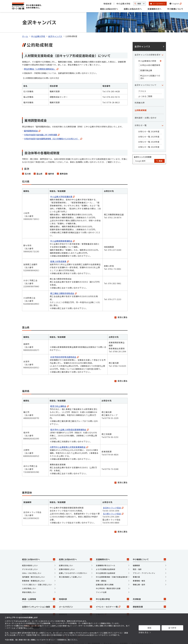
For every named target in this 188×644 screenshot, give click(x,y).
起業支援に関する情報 (105, 571)
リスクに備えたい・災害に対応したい (37, 571)
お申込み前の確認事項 (150, 52)
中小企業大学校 (123, 4)
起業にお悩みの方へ (133, 9)
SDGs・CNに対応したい (32, 559)
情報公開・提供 (139, 571)
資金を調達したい (29, 579)
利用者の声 (140, 89)
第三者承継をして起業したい (70, 563)
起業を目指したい (66, 552)
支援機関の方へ (154, 9)
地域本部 (107, 4)
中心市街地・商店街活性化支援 (108, 575)
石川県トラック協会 (113, 500)
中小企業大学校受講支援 (62, 183)
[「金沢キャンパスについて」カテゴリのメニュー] (162, 71)
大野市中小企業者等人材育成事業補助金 (69, 433)
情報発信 (76, 601)
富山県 (39, 160)
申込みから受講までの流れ (150, 63)
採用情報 (39, 601)
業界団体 (64, 160)
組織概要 (136, 552)
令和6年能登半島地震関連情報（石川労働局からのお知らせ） (53, 125)
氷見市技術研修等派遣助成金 (64, 343)
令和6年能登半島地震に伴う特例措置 (42, 121)
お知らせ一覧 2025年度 (149, 123)
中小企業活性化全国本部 (106, 559)
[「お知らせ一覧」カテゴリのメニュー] (162, 112)
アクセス (142, 78)
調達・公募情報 (39, 585)
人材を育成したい (29, 575)
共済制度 (149, 585)
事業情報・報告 (139, 567)
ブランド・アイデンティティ (144, 559)
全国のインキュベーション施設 (39, 593)
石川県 (28, 160)
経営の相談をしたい (30, 552)
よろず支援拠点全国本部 (106, 556)
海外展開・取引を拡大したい (33, 563)
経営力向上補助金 (59, 392)
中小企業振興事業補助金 (62, 227)
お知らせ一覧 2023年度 (149, 133)
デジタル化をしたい (30, 556)
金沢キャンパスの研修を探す (148, 41)
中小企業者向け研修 (147, 47)
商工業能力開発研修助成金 (63, 280)
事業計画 (136, 563)
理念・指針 (137, 556)
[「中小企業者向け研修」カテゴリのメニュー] (161, 47)
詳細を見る (144, 632)
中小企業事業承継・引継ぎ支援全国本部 (112, 563)
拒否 (149, 628)
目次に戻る (123, 304)
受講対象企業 (146, 57)
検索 (159, 147)
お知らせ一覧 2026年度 (149, 118)
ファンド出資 (101, 579)
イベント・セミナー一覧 (112, 593)
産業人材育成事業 (59, 248)
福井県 (51, 160)
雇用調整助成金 (32, 117)
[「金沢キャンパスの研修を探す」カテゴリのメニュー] (162, 41)
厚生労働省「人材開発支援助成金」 (41, 55)
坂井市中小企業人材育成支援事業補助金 (69, 416)
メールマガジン (76, 593)
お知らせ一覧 (141, 112)
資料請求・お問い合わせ (146, 104)
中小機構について (175, 9)
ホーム (25, 23)
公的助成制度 (141, 97)
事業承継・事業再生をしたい (33, 567)
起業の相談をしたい (67, 556)
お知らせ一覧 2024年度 (149, 128)
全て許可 (172, 628)
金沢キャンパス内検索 (143, 143)
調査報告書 (149, 593)
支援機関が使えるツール (106, 552)
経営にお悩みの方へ (109, 9)
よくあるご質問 (145, 83)
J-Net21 (112, 601)
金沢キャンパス (55, 23)
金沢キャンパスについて (146, 71)
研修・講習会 (101, 567)
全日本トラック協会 (113, 494)
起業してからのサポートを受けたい (73, 559)
